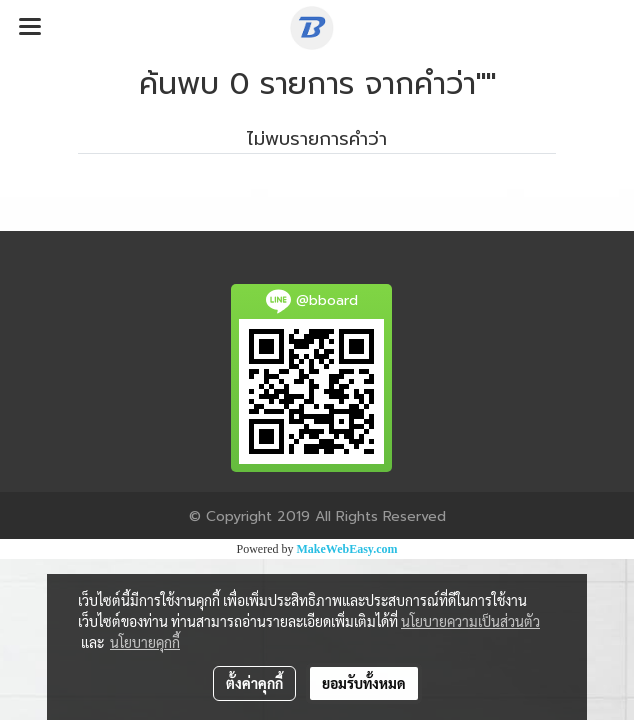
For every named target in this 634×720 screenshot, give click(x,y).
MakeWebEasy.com (347, 549)
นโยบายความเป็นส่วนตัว (470, 621)
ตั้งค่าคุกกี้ (254, 683)
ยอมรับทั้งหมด (364, 683)
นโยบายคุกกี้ (145, 642)
